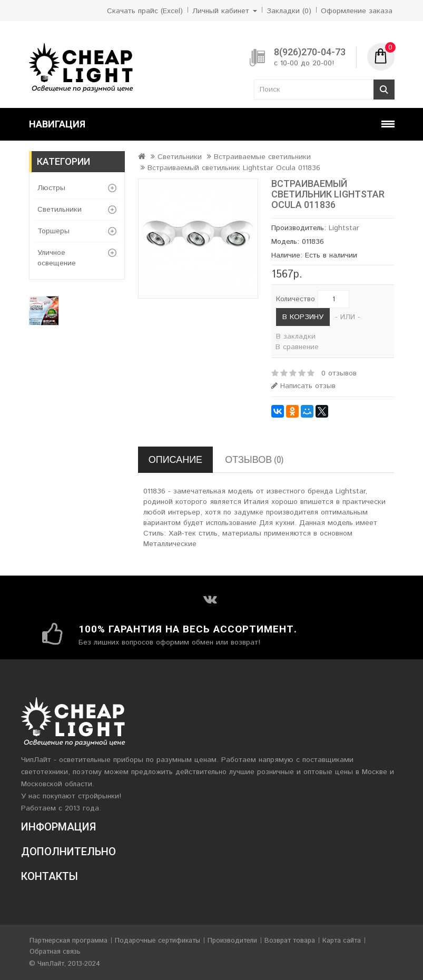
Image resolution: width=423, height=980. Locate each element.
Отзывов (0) (254, 459)
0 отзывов (339, 373)
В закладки (296, 336)
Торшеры (53, 231)
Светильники (60, 210)
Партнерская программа (68, 941)
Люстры (51, 188)
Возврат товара (290, 941)
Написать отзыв (303, 386)
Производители (232, 941)
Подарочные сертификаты (158, 941)
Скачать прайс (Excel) (145, 11)
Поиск (384, 90)
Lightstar (344, 228)
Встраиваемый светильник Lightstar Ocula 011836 (234, 168)
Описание (175, 459)
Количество (296, 299)
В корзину (303, 317)
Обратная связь (55, 952)
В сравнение (297, 347)
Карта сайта (342, 941)
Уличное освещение (57, 258)
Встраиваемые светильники (262, 157)
